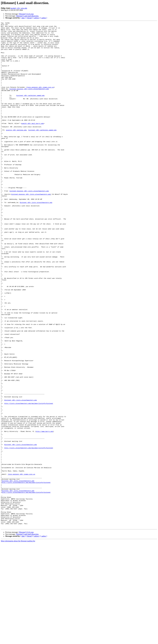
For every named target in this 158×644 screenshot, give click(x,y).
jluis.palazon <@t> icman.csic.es (40, 100)
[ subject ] (37, 18)
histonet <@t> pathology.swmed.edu (30, 110)
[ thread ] (29, 18)
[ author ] (44, 18)
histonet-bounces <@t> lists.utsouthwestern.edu (29, 102)
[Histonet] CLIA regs (26, 14)
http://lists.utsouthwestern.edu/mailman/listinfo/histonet (29, 480)
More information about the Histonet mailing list (18, 642)
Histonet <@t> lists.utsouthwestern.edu (36, 239)
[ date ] (23, 18)
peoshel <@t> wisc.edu (19, 8)
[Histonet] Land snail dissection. (27, 16)
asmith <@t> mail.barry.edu (33, 144)
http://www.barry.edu (45, 513)
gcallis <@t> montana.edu (16, 152)
